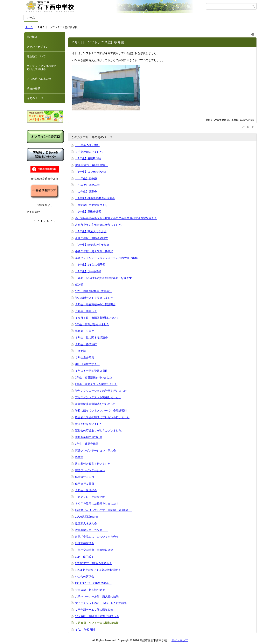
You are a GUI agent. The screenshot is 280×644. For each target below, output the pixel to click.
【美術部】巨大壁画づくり (91, 205)
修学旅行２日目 (85, 484)
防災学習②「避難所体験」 (91, 165)
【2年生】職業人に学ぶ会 (91, 231)
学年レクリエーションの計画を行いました (101, 391)
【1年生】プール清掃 (88, 271)
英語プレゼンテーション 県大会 (95, 450)
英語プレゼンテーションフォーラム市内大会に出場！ (108, 258)
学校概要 (32, 37)
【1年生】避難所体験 (88, 158)
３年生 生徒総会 (86, 490)
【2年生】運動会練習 (88, 212)
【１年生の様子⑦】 (87, 145)
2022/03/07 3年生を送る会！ (94, 563)
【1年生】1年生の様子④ (90, 265)
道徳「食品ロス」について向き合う (97, 537)
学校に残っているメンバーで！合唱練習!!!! (101, 411)
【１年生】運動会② (87, 185)
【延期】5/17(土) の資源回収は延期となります (103, 278)
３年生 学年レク (86, 311)
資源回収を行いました (89, 424)
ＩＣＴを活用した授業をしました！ (97, 503)
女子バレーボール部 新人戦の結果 (97, 596)
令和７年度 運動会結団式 (91, 238)
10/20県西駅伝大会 (87, 517)
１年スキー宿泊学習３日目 (91, 371)
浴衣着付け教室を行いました (93, 464)
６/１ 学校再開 (85, 630)
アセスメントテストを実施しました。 (98, 397)
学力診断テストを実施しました (94, 298)
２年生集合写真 (85, 358)
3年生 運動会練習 (87, 444)
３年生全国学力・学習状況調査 (94, 550)
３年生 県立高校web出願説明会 (95, 304)
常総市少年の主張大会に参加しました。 (100, 225)
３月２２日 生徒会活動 (90, 497)
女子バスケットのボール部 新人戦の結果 (101, 603)
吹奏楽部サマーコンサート (91, 530)
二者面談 (80, 351)
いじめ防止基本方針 (39, 79)
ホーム (31, 17)
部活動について (36, 56)
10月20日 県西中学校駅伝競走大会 (97, 616)
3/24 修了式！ (84, 557)
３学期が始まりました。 (90, 152)
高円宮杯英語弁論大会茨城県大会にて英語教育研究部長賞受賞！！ (116, 218)
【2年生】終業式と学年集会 (92, 245)
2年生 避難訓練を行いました (94, 378)
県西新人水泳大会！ (87, 523)
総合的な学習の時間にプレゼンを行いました (102, 417)
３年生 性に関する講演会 (91, 338)
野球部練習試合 (85, 543)
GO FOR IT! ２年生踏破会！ (93, 583)
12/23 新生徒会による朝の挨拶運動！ (98, 570)
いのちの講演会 (85, 576)
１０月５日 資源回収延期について (97, 318)
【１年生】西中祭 (86, 178)
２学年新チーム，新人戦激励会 (94, 610)
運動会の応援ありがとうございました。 (100, 430)
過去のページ (35, 98)
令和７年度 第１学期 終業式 (94, 251)
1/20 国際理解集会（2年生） (93, 291)
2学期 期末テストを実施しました (96, 384)
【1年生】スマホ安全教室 (91, 172)
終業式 (79, 457)
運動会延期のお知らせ (89, 437)
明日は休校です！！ (87, 364)
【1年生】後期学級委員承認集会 (95, 198)
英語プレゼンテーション (90, 470)
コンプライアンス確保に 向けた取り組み (43, 68)
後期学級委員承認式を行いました (95, 404)
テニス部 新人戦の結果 (90, 590)
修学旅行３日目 (85, 477)
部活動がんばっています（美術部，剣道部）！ (104, 510)
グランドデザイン (38, 47)
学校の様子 (33, 89)
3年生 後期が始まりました (92, 324)
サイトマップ (180, 640)
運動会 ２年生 (86, 331)
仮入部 (79, 285)
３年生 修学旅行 (86, 344)
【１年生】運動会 (86, 192)
